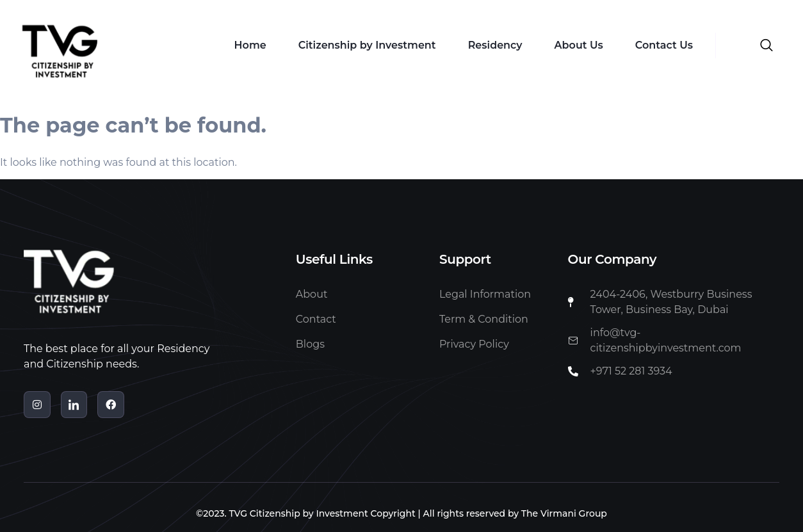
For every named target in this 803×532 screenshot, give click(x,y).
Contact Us (664, 45)
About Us (579, 45)
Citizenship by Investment (367, 45)
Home (250, 45)
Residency (495, 45)
